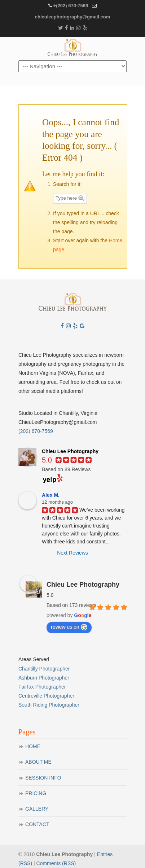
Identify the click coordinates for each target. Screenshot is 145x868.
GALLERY (37, 809)
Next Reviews (72, 553)
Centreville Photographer (46, 696)
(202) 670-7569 (36, 431)
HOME (33, 746)
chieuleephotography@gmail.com (72, 17)
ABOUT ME (38, 762)
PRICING (36, 793)
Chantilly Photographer (44, 669)
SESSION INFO (43, 778)
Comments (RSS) (56, 863)
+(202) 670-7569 (71, 6)
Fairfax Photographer (42, 687)
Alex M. (51, 495)
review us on (69, 627)
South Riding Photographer (49, 705)
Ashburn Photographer (44, 678)
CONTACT (37, 824)
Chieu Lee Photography (72, 48)
